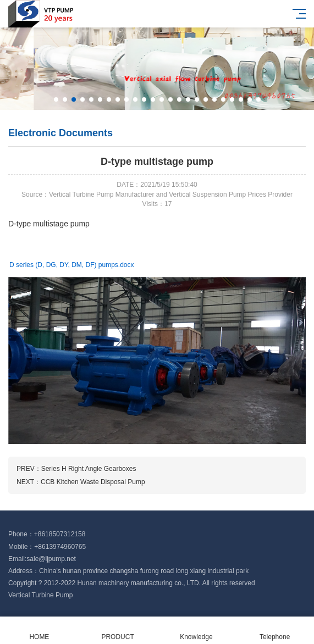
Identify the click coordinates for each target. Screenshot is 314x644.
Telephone (275, 631)
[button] (56, 99)
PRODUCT (118, 631)
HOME (39, 631)
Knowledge (197, 631)
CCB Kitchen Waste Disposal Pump (93, 482)
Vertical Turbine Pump (40, 595)
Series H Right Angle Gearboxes (89, 469)
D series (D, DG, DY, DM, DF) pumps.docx (72, 265)
